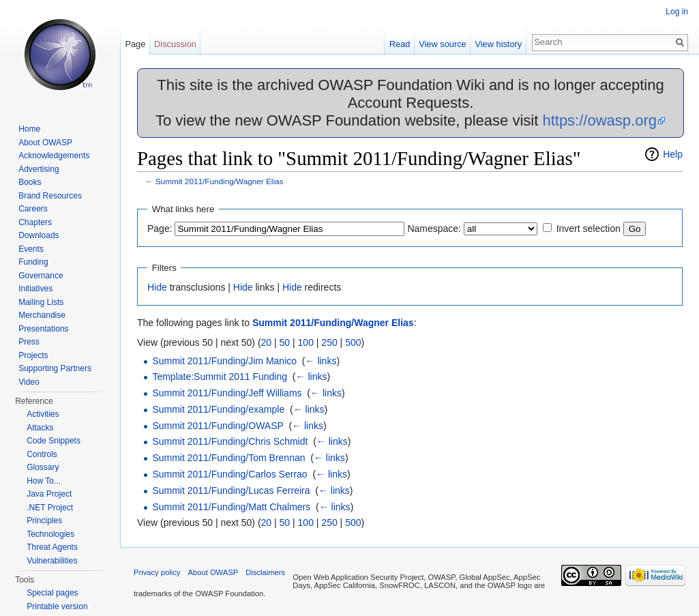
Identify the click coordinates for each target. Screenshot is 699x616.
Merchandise (42, 315)
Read (400, 44)
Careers (33, 209)
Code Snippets (54, 441)
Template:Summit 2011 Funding (220, 377)
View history (498, 44)
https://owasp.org (599, 120)
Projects (33, 355)
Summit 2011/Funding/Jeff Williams (227, 393)
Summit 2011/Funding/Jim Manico (224, 361)
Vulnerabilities (52, 561)
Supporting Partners (55, 368)
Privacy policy (157, 572)
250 (329, 342)
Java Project (49, 494)
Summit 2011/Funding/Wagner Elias (220, 181)
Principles (44, 520)
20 (267, 342)
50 (285, 342)
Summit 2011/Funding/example (218, 409)
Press (29, 342)
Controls (42, 454)
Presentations (43, 329)
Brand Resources (50, 196)
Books (30, 182)
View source (442, 44)
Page (135, 44)
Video (29, 382)
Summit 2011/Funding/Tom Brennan (228, 458)
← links (321, 361)
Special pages (52, 593)
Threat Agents (52, 547)
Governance (41, 276)
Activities (43, 414)
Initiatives (35, 289)
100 (306, 342)
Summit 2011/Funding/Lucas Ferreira (231, 490)
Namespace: (434, 229)
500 (353, 342)
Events (31, 249)
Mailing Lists (41, 302)
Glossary (43, 467)
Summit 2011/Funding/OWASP (218, 426)
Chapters (35, 222)
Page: (160, 229)
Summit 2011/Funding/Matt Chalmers (231, 507)
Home (29, 129)
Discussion (175, 44)
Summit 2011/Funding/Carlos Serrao (229, 474)
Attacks (40, 428)
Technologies (50, 534)
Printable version (57, 606)
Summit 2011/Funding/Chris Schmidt (230, 441)
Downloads (39, 235)
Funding (33, 262)
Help (673, 154)
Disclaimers (265, 572)
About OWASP (45, 143)
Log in (677, 12)
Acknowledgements (54, 156)
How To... (44, 481)
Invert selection (589, 229)
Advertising (39, 169)
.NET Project (50, 508)
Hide (157, 287)
